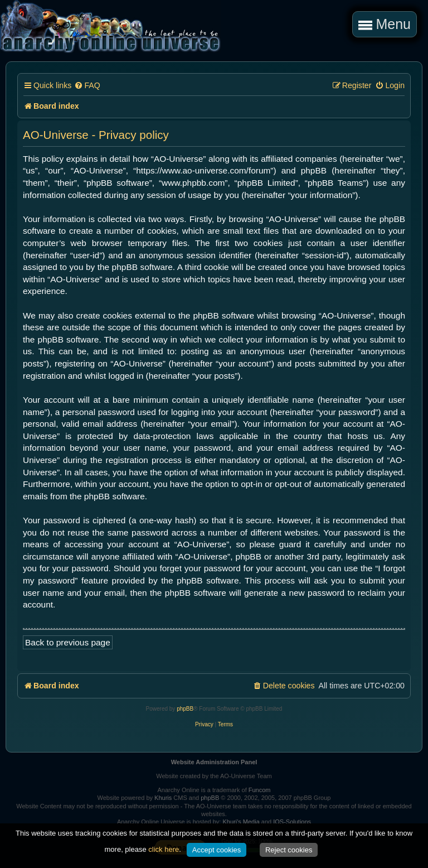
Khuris (163, 798)
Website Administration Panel (214, 762)
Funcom (260, 790)
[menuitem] (87, 86)
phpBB (185, 709)
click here (164, 849)
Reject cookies (289, 850)
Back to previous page (68, 642)
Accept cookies (217, 850)
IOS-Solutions (292, 822)
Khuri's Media (241, 822)
